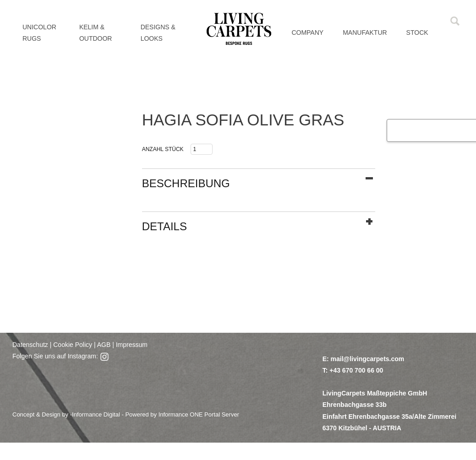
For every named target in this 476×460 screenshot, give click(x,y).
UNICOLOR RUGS (39, 33)
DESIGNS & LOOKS (158, 33)
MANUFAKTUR (365, 32)
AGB (103, 345)
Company (307, 32)
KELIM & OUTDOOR (96, 33)
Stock (417, 32)
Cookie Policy (73, 345)
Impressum (132, 345)
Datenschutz (30, 345)
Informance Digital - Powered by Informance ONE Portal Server (156, 414)
